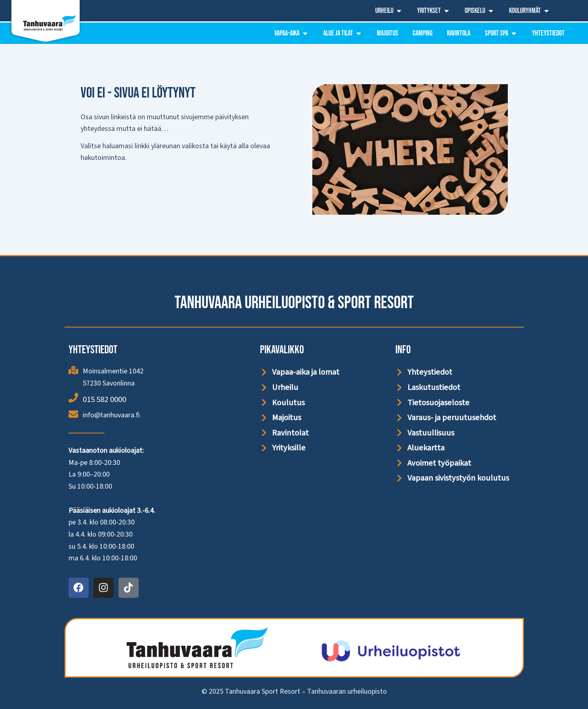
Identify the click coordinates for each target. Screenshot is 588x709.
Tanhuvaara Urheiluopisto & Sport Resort (294, 302)
